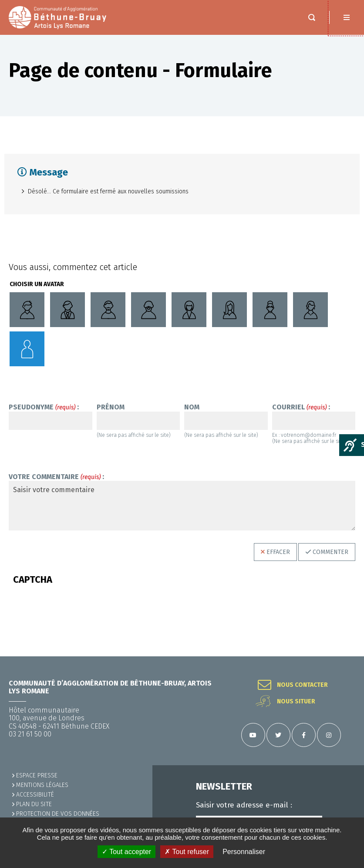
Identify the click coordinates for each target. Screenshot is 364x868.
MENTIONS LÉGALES (42, 785)
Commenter (330, 552)
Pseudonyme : (44, 407)
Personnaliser (244, 852)
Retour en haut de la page (347, 656)
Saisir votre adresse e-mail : (244, 805)
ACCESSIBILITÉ (35, 795)
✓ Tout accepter (126, 852)
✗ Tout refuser (187, 852)
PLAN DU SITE (34, 804)
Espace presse (37, 775)
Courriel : (301, 407)
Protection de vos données (58, 814)
